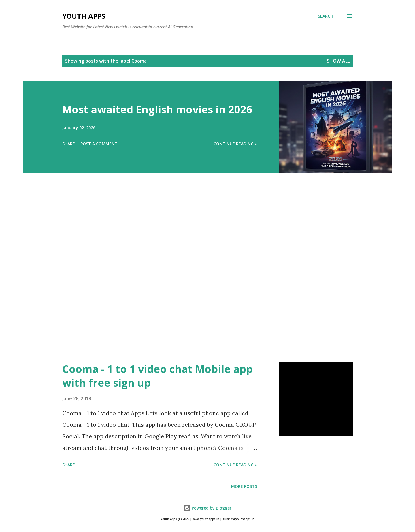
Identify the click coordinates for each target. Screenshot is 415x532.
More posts (244, 486)
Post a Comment (99, 144)
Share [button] (69, 144)
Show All (338, 61)
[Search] (326, 16)
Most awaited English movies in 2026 (157, 109)
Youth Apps (84, 16)
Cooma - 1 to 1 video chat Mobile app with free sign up (157, 376)
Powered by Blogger (207, 508)
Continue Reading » (235, 144)
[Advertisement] (196, 276)
